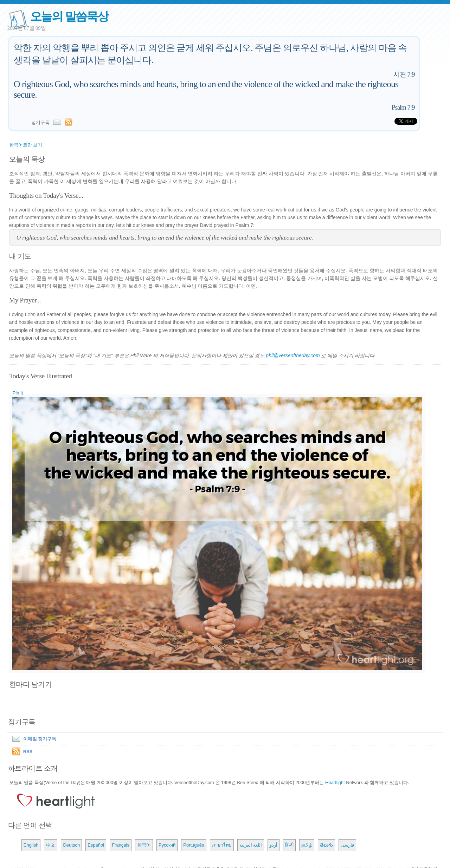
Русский (167, 845)
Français (121, 845)
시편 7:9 (404, 74)
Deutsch (71, 845)
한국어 (144, 845)
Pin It (18, 393)
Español (96, 845)
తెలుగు (326, 845)
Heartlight (335, 782)
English (31, 845)
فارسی (347, 845)
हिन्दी (289, 845)
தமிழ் (307, 845)
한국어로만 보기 (26, 145)
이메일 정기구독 (33, 739)
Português (194, 845)
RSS (28, 752)
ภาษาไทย (222, 845)
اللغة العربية (251, 845)
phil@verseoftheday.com (293, 355)
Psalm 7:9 (403, 107)
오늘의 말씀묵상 (69, 16)
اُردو (274, 845)
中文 (51, 845)
